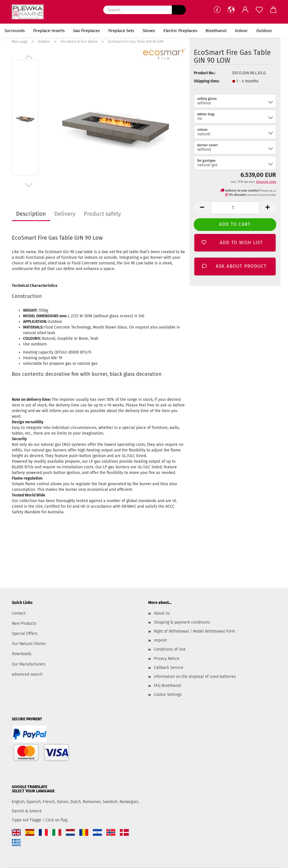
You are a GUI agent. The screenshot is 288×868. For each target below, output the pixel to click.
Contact (19, 613)
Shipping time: (207, 81)
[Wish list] (259, 10)
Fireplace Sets (121, 31)
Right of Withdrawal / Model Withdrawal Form (194, 631)
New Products (24, 623)
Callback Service (169, 668)
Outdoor (264, 31)
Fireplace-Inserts (49, 31)
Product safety (102, 214)
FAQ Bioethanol (167, 686)
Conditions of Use (170, 649)
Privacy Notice (167, 659)
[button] (231, 10)
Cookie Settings (168, 695)
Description (31, 214)
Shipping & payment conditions (182, 622)
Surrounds (15, 31)
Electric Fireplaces (180, 31)
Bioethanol (216, 31)
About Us (162, 613)
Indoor (241, 31)
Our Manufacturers (29, 664)
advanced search (27, 674)
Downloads (22, 654)
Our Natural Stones (29, 644)
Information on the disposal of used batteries (195, 677)
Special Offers (25, 634)
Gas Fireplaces (86, 31)
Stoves (149, 31)
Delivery (65, 214)
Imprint (160, 640)
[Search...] (179, 10)
